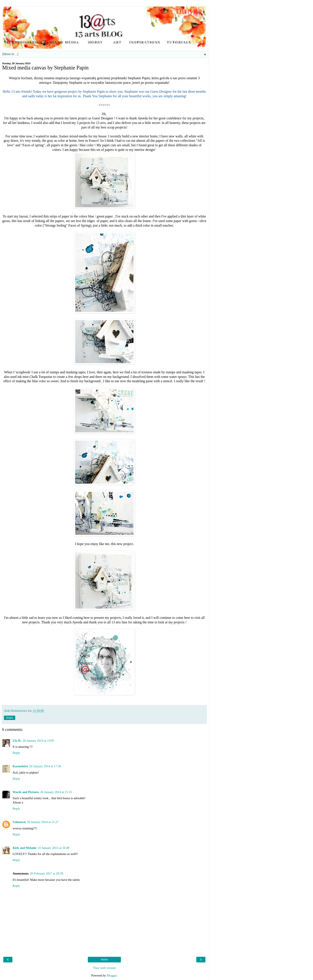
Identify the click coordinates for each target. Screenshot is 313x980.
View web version (104, 968)
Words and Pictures (26, 792)
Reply (16, 753)
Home (104, 960)
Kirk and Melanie (25, 848)
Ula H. (17, 741)
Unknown (19, 822)
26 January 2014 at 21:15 (56, 792)
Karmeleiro (20, 766)
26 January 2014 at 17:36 (45, 766)
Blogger (112, 975)
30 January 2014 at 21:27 (43, 822)
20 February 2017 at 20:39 (47, 873)
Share (10, 718)
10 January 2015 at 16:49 (54, 848)
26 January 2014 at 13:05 (38, 741)
